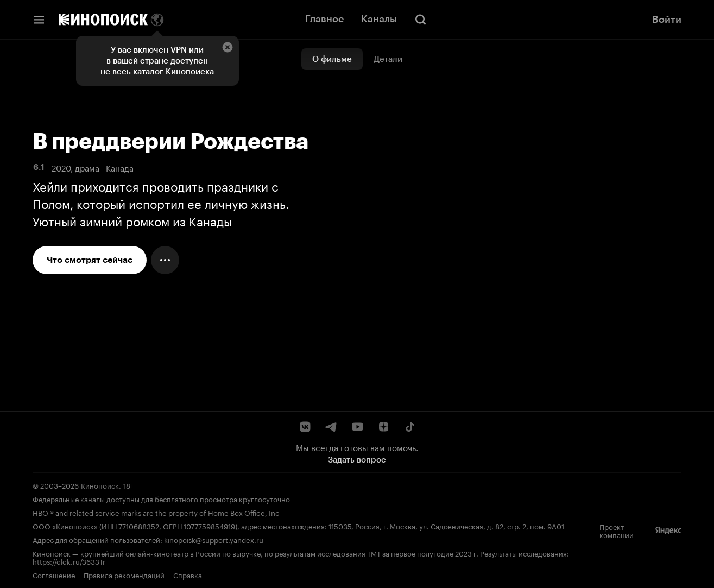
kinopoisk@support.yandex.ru (214, 539)
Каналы (379, 19)
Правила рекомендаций (124, 574)
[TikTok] (409, 427)
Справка (188, 574)
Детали (388, 59)
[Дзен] (383, 427)
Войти (667, 20)
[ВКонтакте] (305, 427)
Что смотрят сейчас (90, 260)
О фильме (332, 59)
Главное (324, 19)
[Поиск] (421, 20)
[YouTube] (357, 427)
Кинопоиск (100, 485)
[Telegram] (331, 427)
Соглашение (54, 574)
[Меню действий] (165, 260)
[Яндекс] (668, 530)
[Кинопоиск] (103, 20)
